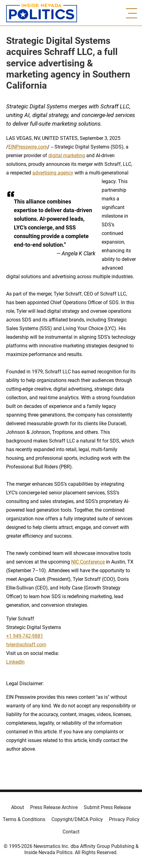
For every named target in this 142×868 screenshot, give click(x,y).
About (18, 807)
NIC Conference (88, 562)
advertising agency (53, 173)
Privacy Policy (124, 819)
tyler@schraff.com (26, 645)
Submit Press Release (107, 807)
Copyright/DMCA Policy (77, 819)
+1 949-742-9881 (25, 636)
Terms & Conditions (24, 819)
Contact (71, 832)
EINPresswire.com (28, 147)
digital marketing (67, 155)
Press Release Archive (54, 807)
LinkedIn (15, 662)
